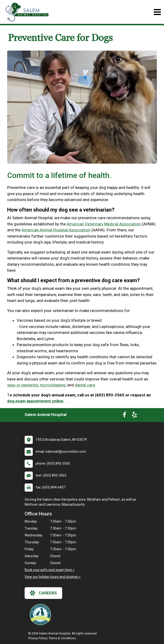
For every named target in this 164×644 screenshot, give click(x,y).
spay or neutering (23, 385)
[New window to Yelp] (134, 416)
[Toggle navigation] (157, 12)
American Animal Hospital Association (56, 230)
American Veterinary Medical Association (104, 224)
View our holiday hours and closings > (53, 577)
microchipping (53, 385)
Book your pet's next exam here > (50, 570)
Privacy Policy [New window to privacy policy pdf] (37, 638)
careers (43, 593)
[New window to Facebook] (124, 416)
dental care (85, 385)
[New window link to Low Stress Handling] (41, 614)
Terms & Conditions (62, 638)
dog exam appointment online (35, 401)
